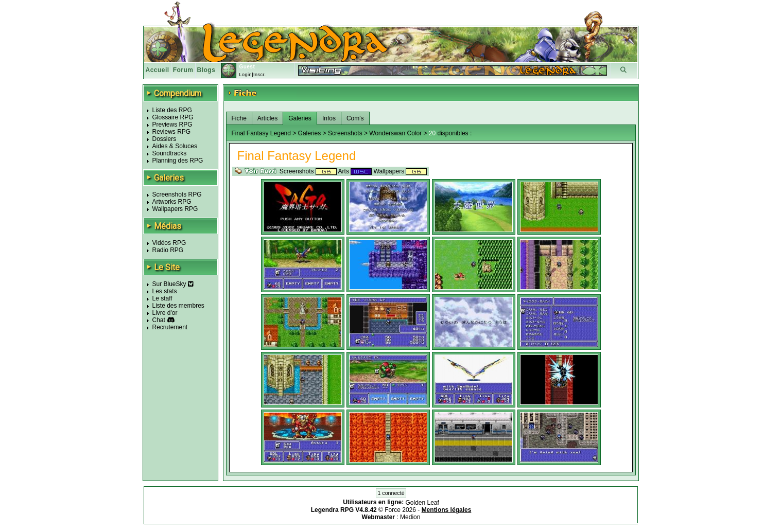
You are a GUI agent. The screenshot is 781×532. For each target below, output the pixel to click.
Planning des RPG (178, 161)
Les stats (165, 291)
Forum (183, 70)
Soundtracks (170, 153)
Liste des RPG (172, 110)
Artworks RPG (172, 202)
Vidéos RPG (169, 243)
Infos (329, 118)
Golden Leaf (422, 503)
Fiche (239, 118)
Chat (159, 320)
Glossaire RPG (173, 117)
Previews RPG (172, 125)
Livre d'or (165, 313)
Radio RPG (168, 250)
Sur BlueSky (173, 284)
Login (245, 75)
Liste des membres (178, 306)
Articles (267, 118)
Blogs (206, 70)
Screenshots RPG (177, 194)
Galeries (300, 118)
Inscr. (260, 75)
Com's (355, 118)
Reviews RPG (172, 132)
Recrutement (170, 327)
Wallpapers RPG (175, 209)
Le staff (162, 298)
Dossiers (164, 139)
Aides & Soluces (175, 146)
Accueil (158, 70)
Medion (410, 517)
